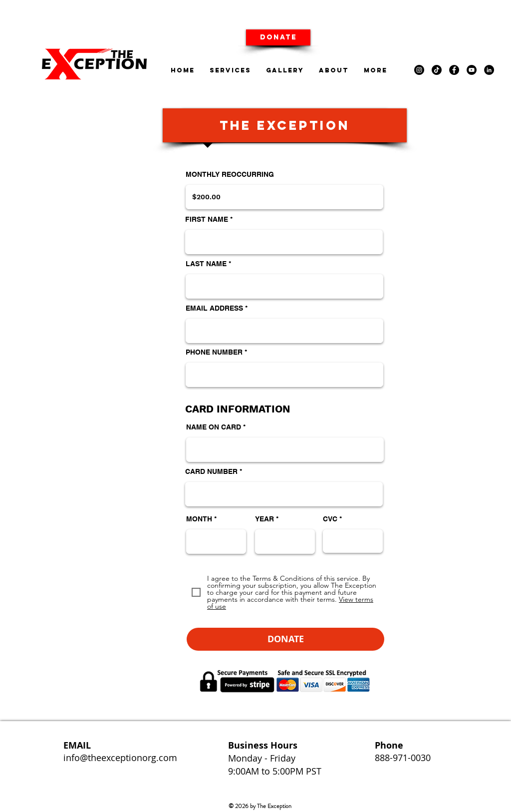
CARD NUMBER (211, 471)
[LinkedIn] (489, 70)
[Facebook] (454, 70)
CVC (330, 519)
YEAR (264, 519)
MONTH (199, 519)
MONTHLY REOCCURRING (230, 174)
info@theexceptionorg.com (120, 758)
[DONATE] (278, 37)
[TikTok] (437, 70)
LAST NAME (206, 264)
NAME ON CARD (214, 427)
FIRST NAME (207, 219)
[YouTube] (472, 70)
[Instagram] (419, 70)
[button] (285, 639)
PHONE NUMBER (214, 352)
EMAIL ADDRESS (214, 308)
